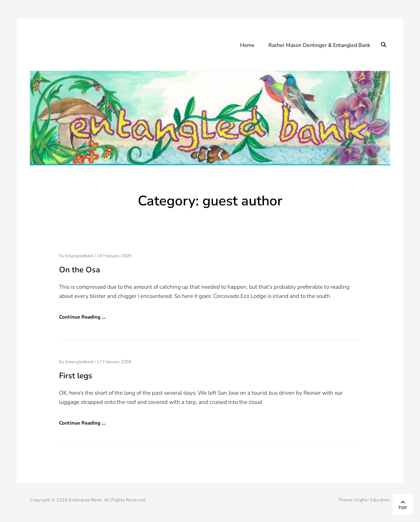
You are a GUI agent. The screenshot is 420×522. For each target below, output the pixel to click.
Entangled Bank (85, 500)
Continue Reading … (82, 317)
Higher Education (372, 500)
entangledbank (79, 256)
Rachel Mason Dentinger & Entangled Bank (319, 45)
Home (247, 45)
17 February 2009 (114, 362)
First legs (76, 376)
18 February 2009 (114, 256)
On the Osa (80, 270)
